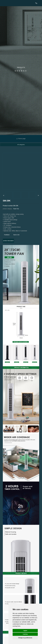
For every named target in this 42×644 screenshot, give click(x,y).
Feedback (7, 235)
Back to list (16, 235)
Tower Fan (16, 209)
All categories (21, 145)
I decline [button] (25, 634)
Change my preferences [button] (25, 638)
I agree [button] (25, 631)
